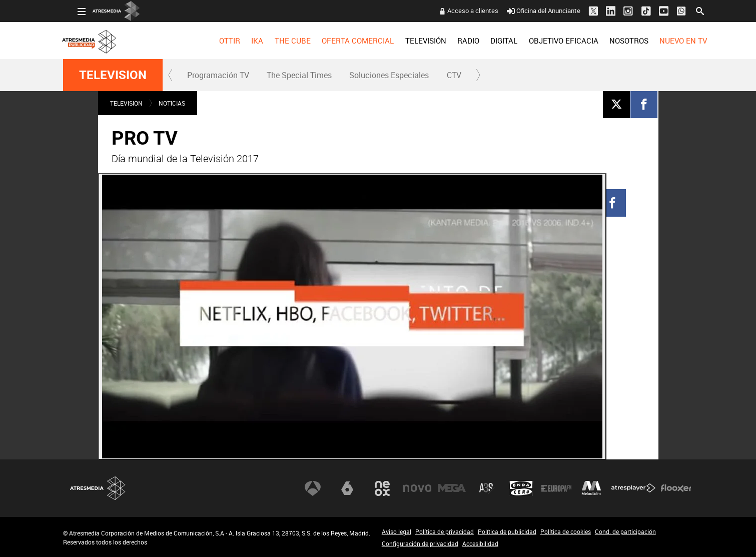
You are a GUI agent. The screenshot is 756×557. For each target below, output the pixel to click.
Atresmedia (98, 488)
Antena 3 (313, 488)
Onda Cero (521, 488)
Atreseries (487, 488)
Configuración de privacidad (420, 543)
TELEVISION (113, 75)
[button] (171, 75)
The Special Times (299, 75)
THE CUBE (278, 41)
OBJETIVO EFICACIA (549, 41)
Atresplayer (633, 488)
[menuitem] (215, 41)
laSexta (347, 488)
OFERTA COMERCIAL (343, 41)
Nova (417, 488)
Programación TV (218, 75)
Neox (382, 488)
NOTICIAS (172, 103)
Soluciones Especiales (389, 75)
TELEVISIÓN (411, 41)
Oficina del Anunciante (529, 11)
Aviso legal (397, 531)
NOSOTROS (614, 41)
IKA (243, 41)
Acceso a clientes (458, 11)
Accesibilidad (480, 543)
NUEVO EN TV (669, 41)
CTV (454, 75)
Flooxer (676, 488)
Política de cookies (566, 531)
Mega (452, 488)
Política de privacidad (445, 531)
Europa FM (556, 488)
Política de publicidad (507, 531)
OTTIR (215, 41)
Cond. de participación (625, 531)
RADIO (454, 41)
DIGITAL (489, 41)
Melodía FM (591, 488)
